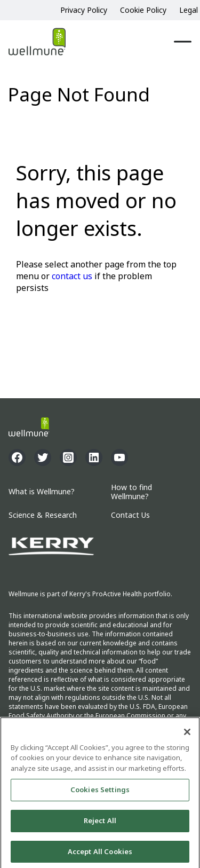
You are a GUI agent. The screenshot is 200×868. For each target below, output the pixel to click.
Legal (189, 10)
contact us (72, 276)
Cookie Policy (143, 10)
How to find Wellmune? (131, 492)
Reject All (100, 822)
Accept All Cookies (100, 853)
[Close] (187, 733)
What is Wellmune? (42, 492)
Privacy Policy (84, 10)
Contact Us (130, 515)
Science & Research (43, 515)
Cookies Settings (100, 791)
